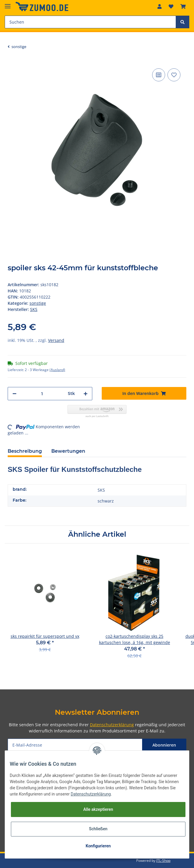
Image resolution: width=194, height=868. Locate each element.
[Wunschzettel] (171, 6)
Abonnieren (164, 745)
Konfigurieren (98, 846)
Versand (56, 340)
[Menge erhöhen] (86, 394)
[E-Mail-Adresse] (75, 745)
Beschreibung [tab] (25, 451)
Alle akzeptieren (98, 809)
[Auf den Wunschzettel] (174, 75)
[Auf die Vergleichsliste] (159, 75)
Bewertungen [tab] (68, 451)
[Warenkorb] (183, 6)
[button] (160, 6)
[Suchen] (90, 22)
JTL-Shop (163, 860)
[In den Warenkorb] (144, 393)
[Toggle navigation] (8, 4)
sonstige (38, 303)
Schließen (98, 829)
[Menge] (42, 394)
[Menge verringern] (14, 394)
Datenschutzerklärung (112, 725)
